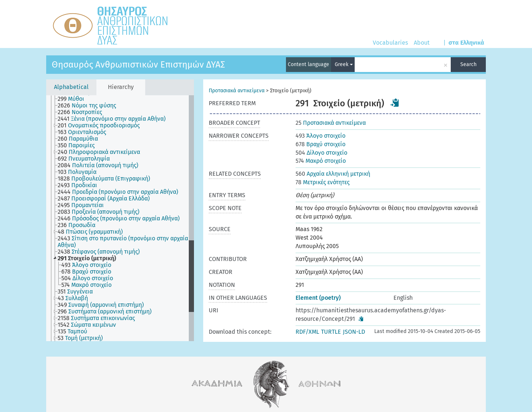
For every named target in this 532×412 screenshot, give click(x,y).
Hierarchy (121, 87)
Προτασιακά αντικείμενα (237, 91)
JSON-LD (354, 332)
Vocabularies (390, 43)
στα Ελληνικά (466, 43)
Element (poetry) (318, 298)
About (422, 43)
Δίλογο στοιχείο (321, 153)
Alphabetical (71, 87)
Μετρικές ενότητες (323, 182)
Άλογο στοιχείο (320, 136)
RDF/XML (307, 332)
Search (468, 64)
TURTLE (331, 332)
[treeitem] (74, 99)
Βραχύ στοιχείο (320, 144)
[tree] (120, 218)
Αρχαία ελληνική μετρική (333, 174)
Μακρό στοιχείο (321, 161)
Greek (344, 64)
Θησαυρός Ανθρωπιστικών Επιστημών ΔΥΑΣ (138, 65)
